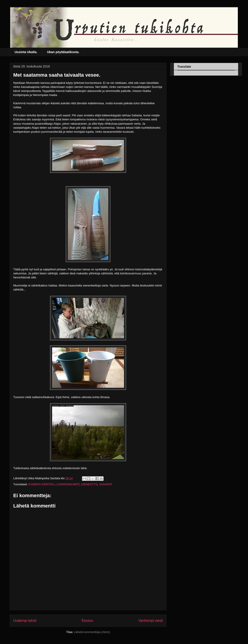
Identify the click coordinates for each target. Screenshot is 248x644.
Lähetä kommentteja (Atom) (92, 632)
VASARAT (106, 484)
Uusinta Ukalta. (26, 52)
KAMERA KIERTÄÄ (41, 484)
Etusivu (87, 621)
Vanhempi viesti (151, 621)
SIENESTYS (89, 484)
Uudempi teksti (25, 621)
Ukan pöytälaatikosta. (63, 52)
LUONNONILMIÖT (68, 484)
